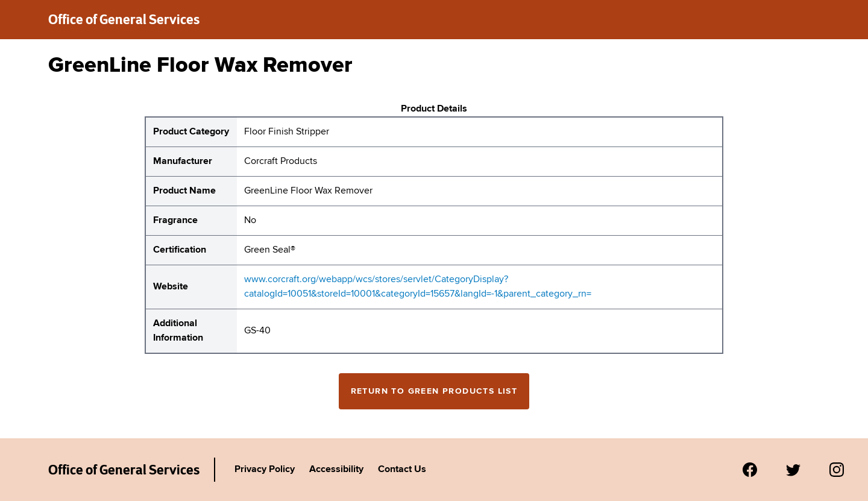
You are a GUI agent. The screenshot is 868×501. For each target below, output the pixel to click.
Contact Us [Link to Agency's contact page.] (402, 470)
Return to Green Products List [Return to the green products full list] (434, 391)
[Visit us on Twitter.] (793, 470)
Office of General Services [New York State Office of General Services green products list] (124, 19)
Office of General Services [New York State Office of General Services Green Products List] (124, 470)
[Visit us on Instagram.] (837, 470)
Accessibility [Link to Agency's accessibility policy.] (336, 470)
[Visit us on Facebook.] (750, 470)
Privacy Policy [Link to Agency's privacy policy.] (265, 470)
